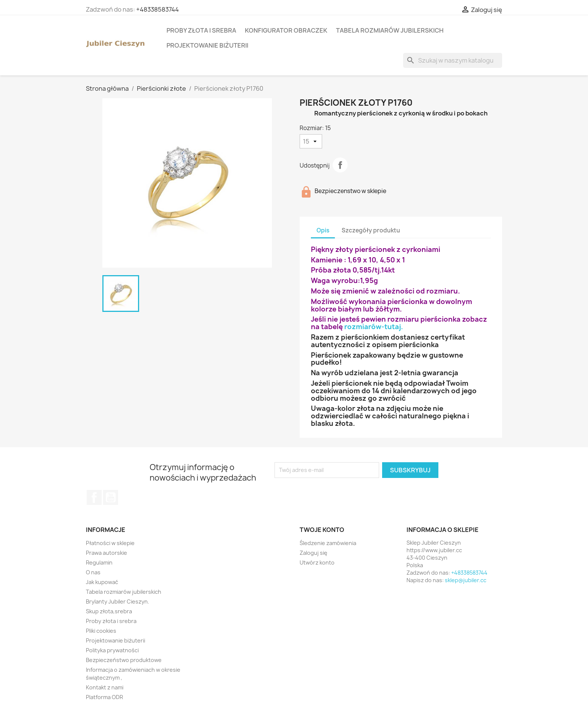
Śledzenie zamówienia (328, 543)
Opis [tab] (323, 230)
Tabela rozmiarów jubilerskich (390, 30)
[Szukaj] (453, 60)
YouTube (111, 497)
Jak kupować (102, 582)
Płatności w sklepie (110, 543)
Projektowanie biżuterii (207, 45)
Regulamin (99, 562)
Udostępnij (340, 165)
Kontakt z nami (105, 687)
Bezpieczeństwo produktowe (124, 660)
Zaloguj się (313, 553)
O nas (93, 572)
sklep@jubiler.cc (466, 580)
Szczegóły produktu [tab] (371, 230)
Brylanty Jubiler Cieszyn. (118, 601)
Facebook (94, 497)
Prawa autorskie (106, 553)
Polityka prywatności (112, 650)
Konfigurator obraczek (286, 30)
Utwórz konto (317, 562)
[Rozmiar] (311, 141)
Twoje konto (322, 530)
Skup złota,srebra (109, 611)
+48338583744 (157, 9)
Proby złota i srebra (201, 30)
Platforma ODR (104, 697)
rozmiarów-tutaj (373, 327)
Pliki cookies (101, 631)
